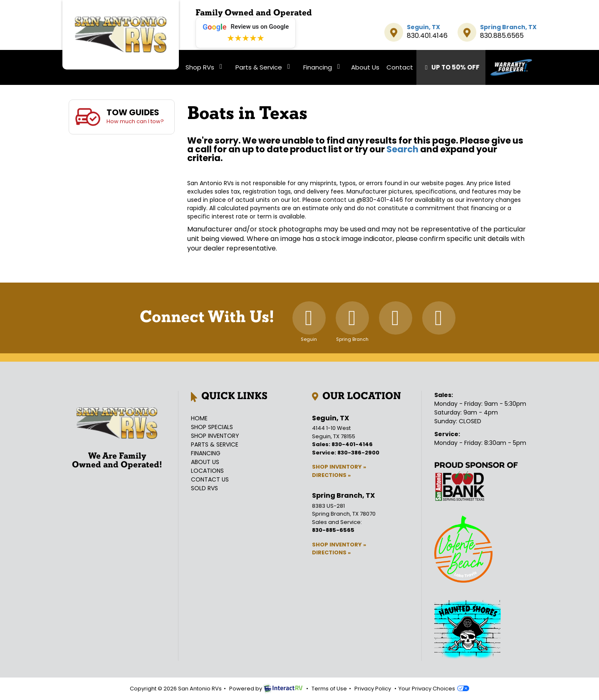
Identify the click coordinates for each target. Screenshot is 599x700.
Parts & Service (264, 67)
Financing (323, 67)
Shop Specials (212, 427)
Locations (207, 471)
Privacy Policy (373, 689)
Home (199, 418)
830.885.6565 (502, 36)
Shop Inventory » (339, 467)
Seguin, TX (423, 27)
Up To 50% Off (451, 67)
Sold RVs (204, 488)
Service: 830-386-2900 (346, 453)
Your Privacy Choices (434, 689)
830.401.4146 (427, 36)
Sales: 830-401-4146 (342, 444)
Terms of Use (329, 689)
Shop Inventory (215, 436)
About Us (365, 67)
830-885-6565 (333, 530)
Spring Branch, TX (508, 27)
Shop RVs (205, 67)
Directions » (331, 475)
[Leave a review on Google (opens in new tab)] (246, 33)
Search (402, 149)
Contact (400, 67)
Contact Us (210, 479)
